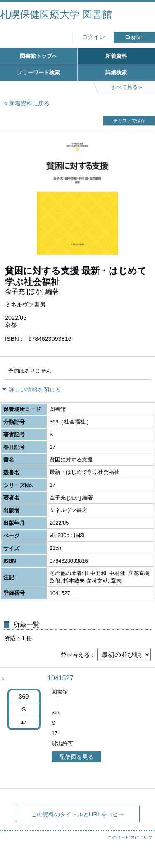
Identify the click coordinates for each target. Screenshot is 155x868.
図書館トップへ (39, 56)
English (135, 37)
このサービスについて (130, 837)
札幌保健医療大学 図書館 (56, 14)
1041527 (60, 678)
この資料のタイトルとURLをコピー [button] (77, 814)
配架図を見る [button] (76, 757)
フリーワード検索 (38, 73)
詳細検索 (116, 73)
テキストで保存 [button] (129, 121)
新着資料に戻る (29, 103)
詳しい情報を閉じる (35, 390)
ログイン (93, 37)
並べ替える (75, 655)
